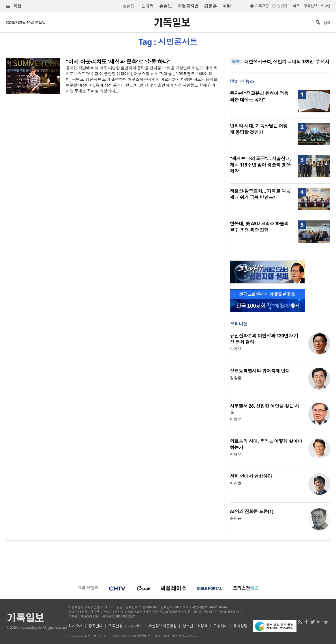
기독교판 (262, 6)
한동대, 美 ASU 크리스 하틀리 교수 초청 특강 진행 (259, 227)
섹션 (14, 6)
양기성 (236, 349)
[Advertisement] (168, 559)
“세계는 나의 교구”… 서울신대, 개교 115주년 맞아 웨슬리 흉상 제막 (260, 165)
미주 (296, 6)
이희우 (236, 419)
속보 (236, 62)
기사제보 (135, 626)
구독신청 (310, 6)
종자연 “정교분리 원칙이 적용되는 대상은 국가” (259, 97)
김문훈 (210, 6)
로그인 (325, 6)
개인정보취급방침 (163, 626)
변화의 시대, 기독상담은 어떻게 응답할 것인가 (259, 129)
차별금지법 (188, 6)
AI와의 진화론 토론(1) (252, 511)
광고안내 (95, 626)
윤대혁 (147, 6)
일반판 (282, 6)
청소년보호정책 (195, 626)
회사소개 (76, 626)
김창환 (236, 378)
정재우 (236, 455)
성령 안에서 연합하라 (251, 476)
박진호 (236, 483)
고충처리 (220, 626)
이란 (227, 6)
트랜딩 (129, 6)
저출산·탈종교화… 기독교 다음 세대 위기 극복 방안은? (260, 194)
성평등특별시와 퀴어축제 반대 (260, 371)
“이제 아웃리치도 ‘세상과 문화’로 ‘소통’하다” (118, 62)
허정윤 (236, 519)
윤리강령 (240, 626)
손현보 (165, 6)
